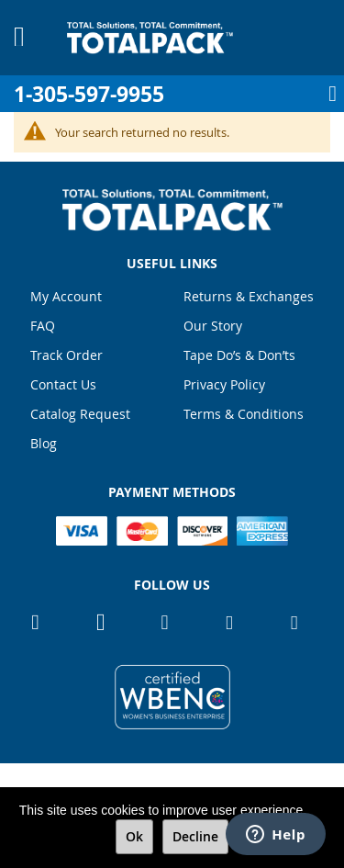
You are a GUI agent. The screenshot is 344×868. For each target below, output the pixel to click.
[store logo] (150, 38)
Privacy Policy (224, 384)
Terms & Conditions (244, 414)
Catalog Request (80, 414)
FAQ (43, 326)
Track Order (67, 355)
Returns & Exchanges (249, 296)
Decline (195, 836)
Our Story (213, 326)
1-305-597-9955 (89, 94)
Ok (134, 836)
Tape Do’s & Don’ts (239, 355)
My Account (66, 296)
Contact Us (63, 384)
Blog (44, 443)
